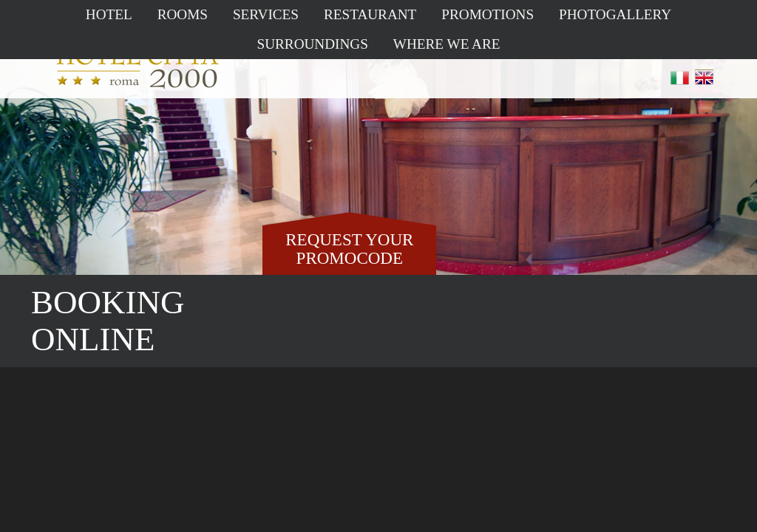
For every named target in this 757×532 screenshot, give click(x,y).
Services (266, 14)
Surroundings (313, 44)
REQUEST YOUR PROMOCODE (349, 249)
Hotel (109, 14)
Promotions (488, 14)
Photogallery (615, 14)
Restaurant (370, 14)
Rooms (183, 14)
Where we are (447, 44)
